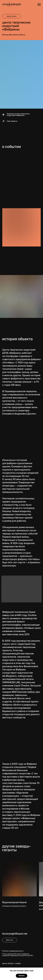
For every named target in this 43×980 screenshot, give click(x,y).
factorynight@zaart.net (15, 934)
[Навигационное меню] (39, 5)
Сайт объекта (12, 121)
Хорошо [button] (22, 976)
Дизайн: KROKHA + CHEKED (11, 964)
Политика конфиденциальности (13, 951)
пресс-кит (10, 940)
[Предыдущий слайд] (1, 296)
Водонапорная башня (14, 903)
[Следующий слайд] (42, 296)
